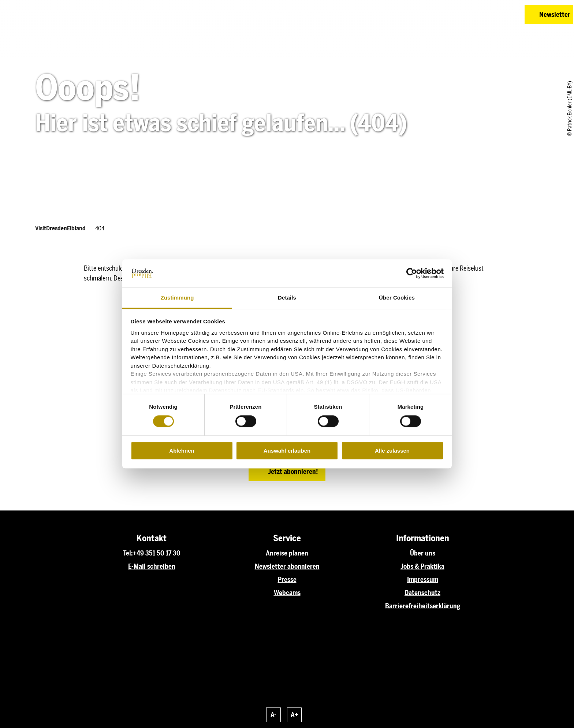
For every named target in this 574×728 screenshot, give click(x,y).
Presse (287, 580)
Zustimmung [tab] (177, 298)
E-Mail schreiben (152, 567)
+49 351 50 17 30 (157, 553)
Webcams (287, 593)
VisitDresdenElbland (60, 228)
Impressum (423, 580)
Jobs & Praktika (422, 567)
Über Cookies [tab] (397, 298)
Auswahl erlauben (287, 451)
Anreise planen (287, 553)
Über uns (423, 553)
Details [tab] (287, 298)
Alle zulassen (392, 451)
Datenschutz (422, 593)
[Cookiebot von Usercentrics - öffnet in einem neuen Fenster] (412, 274)
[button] (467, 15)
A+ (295, 715)
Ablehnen (182, 451)
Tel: (128, 553)
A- (273, 715)
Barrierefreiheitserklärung (423, 606)
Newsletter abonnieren (287, 567)
